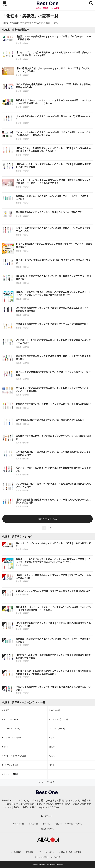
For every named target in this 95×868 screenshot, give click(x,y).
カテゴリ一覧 (18, 824)
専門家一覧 (33, 824)
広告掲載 (29, 852)
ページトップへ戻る (46, 782)
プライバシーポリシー (47, 852)
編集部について (47, 829)
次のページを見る (47, 519)
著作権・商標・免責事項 (71, 852)
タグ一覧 (47, 824)
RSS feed (48, 816)
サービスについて (75, 824)
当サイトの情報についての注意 (47, 857)
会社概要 (17, 852)
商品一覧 (59, 824)
